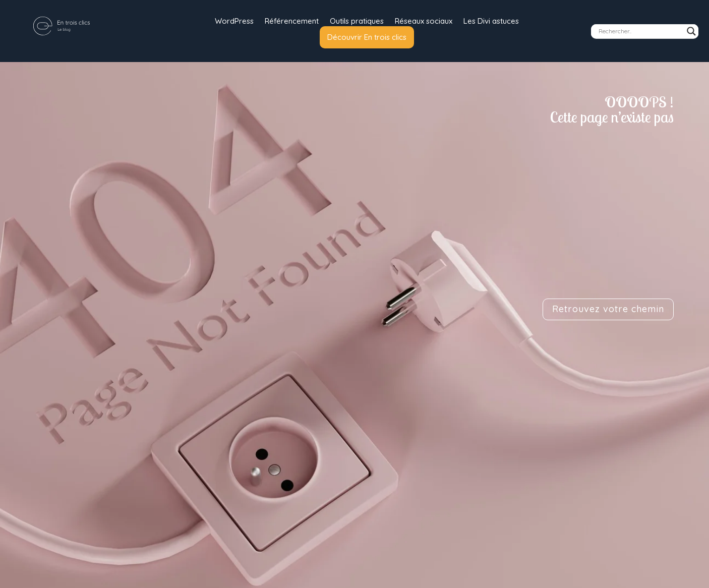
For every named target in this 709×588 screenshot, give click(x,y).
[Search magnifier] (691, 31)
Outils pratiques (357, 22)
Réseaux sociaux (424, 22)
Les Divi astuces (491, 22)
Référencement (292, 22)
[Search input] (640, 31)
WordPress (234, 22)
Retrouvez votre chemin (608, 309)
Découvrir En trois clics (367, 37)
